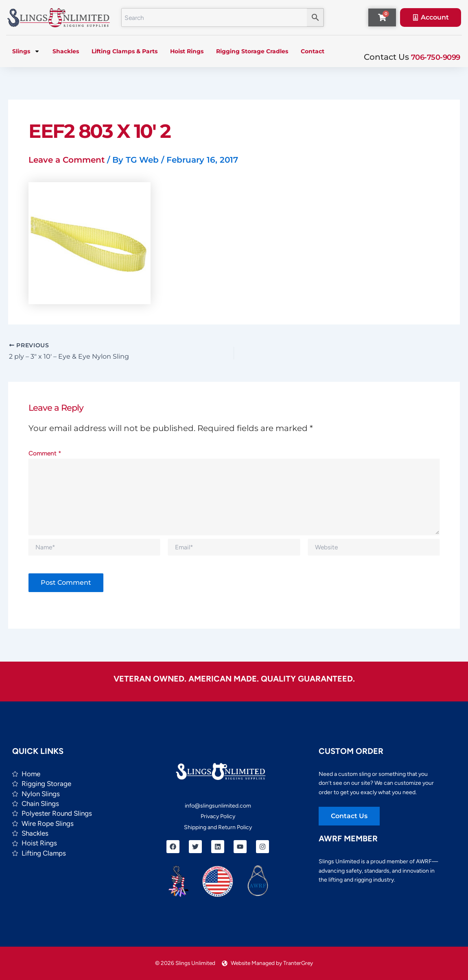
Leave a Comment (67, 160)
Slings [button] (26, 51)
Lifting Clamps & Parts (125, 51)
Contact (313, 51)
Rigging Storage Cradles (252, 51)
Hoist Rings (187, 51)
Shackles (66, 51)
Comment (45, 453)
